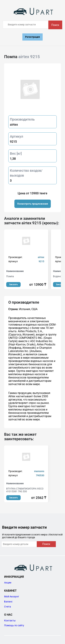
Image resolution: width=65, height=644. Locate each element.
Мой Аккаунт (12, 596)
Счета (8, 607)
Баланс (8, 602)
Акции (8, 583)
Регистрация (32, 37)
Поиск (55, 25)
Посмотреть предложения (33, 204)
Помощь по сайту (14, 625)
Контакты (10, 621)
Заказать (13, 285)
